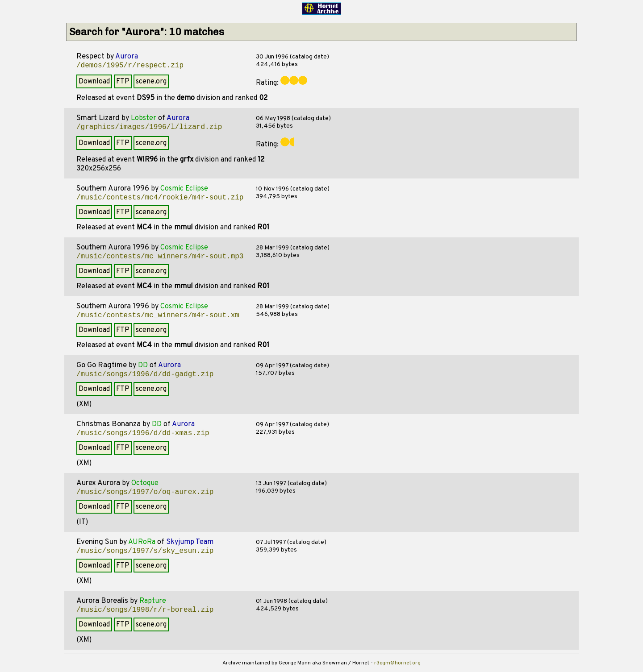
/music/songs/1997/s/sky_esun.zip (145, 551)
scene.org (151, 82)
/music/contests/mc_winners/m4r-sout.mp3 (160, 257)
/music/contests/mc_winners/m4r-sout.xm (158, 315)
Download (94, 82)
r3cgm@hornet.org (397, 663)
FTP (123, 82)
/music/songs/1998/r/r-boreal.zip (145, 610)
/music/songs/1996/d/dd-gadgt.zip (145, 374)
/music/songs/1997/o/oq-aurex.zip (145, 492)
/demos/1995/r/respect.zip (130, 66)
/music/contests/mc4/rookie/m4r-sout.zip (160, 198)
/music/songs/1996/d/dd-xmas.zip (143, 433)
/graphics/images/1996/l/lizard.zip (149, 127)
